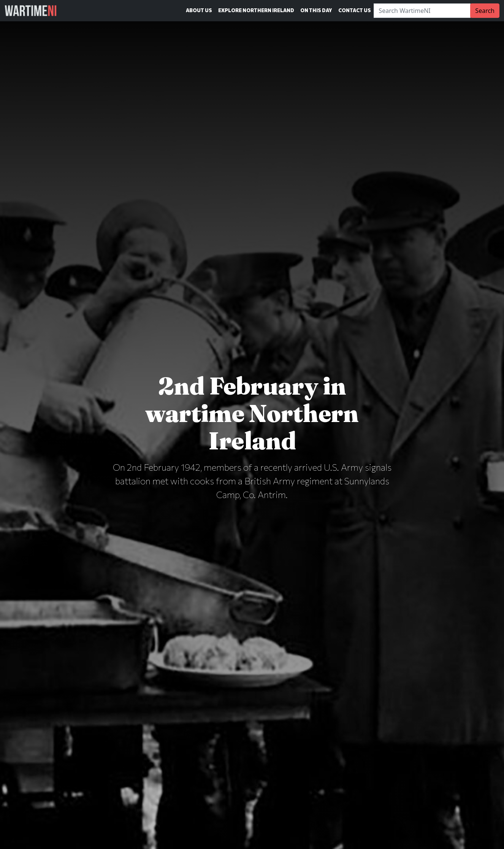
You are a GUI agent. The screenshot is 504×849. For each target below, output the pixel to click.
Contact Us (355, 10)
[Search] (422, 11)
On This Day (316, 10)
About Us (199, 10)
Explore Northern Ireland (256, 10)
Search (485, 11)
